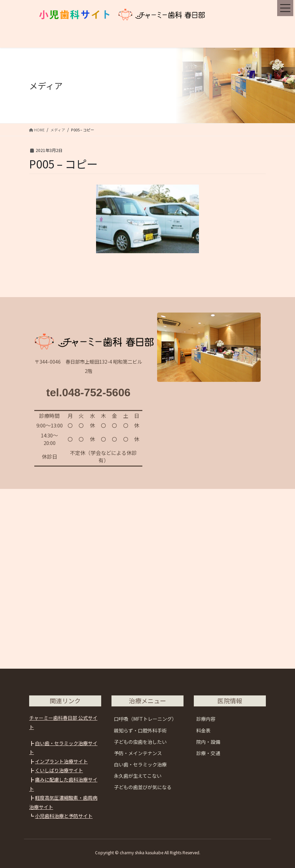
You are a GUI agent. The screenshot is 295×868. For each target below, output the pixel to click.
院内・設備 (208, 742)
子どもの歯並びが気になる (143, 787)
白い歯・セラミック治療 (140, 764)
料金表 (203, 730)
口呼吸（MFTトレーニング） (145, 719)
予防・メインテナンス (138, 753)
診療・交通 (208, 753)
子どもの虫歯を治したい (140, 742)
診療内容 (206, 719)
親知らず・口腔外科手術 (140, 730)
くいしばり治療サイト (59, 770)
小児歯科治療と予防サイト (64, 816)
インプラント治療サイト (61, 761)
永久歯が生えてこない (138, 776)
